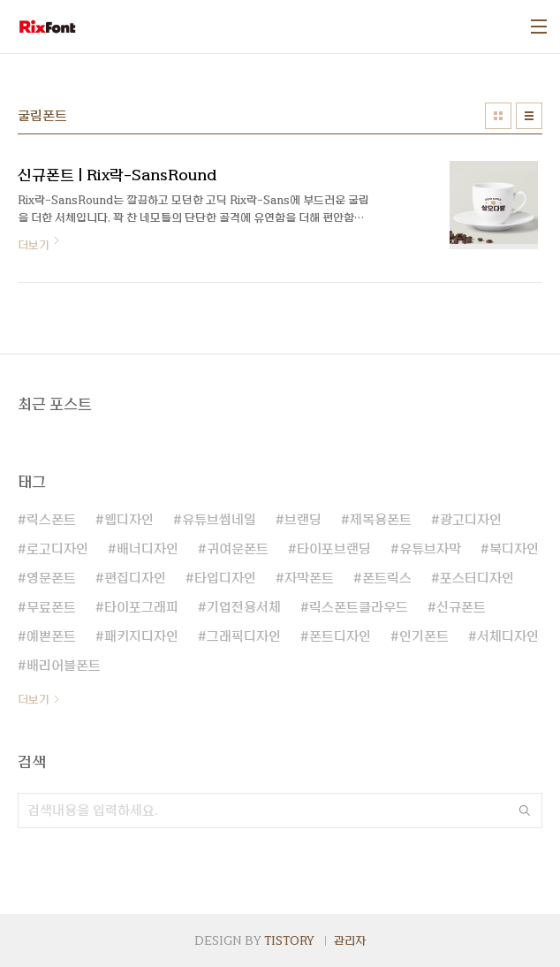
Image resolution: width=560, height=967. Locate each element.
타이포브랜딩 (334, 549)
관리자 (350, 940)
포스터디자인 (477, 578)
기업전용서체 (244, 607)
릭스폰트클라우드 (359, 607)
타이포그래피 (141, 607)
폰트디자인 (340, 636)
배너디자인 (148, 549)
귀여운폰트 (238, 549)
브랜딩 (303, 520)
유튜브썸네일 (219, 520)
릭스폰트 (51, 520)
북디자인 (514, 549)
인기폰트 (424, 636)
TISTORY (289, 940)
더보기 (34, 699)
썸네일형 (498, 116)
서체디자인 (508, 636)
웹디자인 (129, 520)
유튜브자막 (430, 549)
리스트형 (529, 116)
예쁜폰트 (51, 636)
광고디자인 (471, 520)
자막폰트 (309, 578)
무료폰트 (51, 607)
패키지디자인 (141, 636)
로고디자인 (57, 549)
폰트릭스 (387, 578)
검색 (525, 811)
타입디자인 (225, 578)
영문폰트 (51, 578)
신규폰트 (461, 607)
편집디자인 (135, 578)
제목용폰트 (381, 520)
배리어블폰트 (64, 666)
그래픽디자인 (244, 636)
